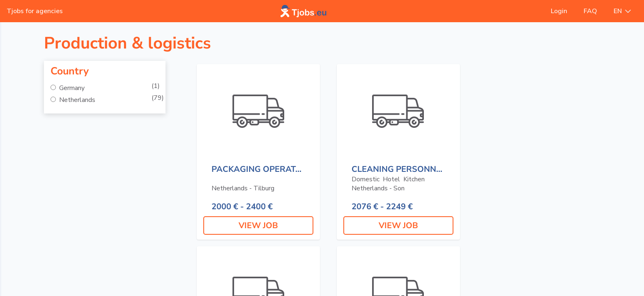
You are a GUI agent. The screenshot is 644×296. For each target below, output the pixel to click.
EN (622, 11)
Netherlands (76, 100)
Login (559, 11)
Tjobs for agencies (35, 11)
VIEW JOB (258, 225)
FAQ (590, 11)
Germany (71, 88)
